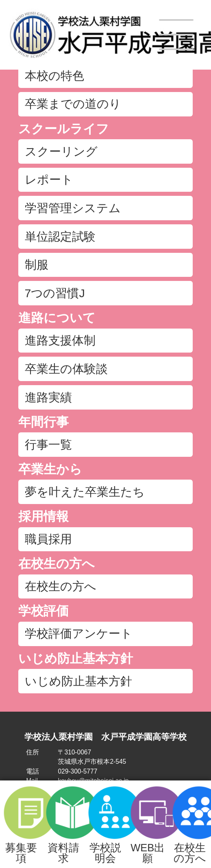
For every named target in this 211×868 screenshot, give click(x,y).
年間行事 (44, 422)
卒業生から (50, 469)
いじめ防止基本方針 (76, 659)
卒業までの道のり (73, 104)
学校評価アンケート (79, 633)
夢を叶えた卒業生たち (85, 492)
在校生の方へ (190, 824)
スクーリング (61, 151)
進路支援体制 (60, 340)
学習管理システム (73, 208)
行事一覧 (48, 445)
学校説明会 (105, 824)
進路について (57, 318)
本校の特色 (54, 76)
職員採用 (48, 539)
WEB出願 (148, 824)
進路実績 (48, 397)
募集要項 (21, 824)
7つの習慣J (55, 293)
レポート (49, 180)
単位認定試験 (60, 237)
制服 (37, 265)
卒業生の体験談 (66, 369)
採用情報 (44, 516)
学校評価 (44, 611)
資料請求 (63, 824)
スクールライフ (64, 129)
